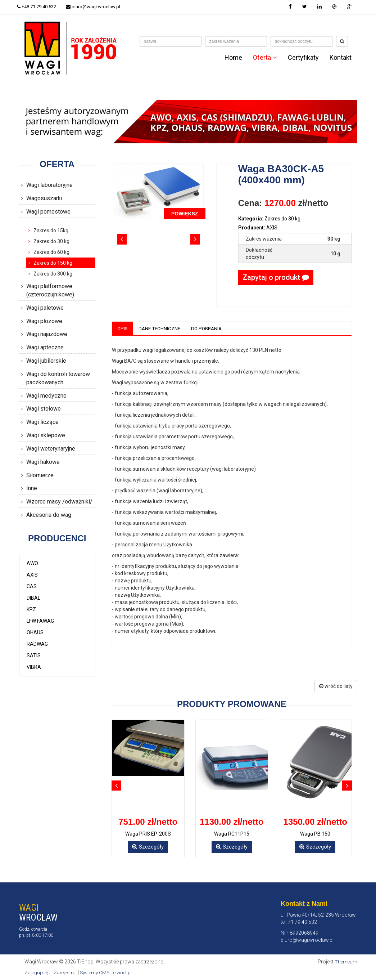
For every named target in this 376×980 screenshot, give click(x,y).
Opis (123, 328)
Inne (32, 488)
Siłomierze (40, 475)
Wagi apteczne (45, 347)
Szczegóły (148, 847)
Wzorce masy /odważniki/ (59, 502)
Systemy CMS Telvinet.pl (109, 973)
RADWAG (37, 644)
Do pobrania (210, 328)
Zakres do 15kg (51, 231)
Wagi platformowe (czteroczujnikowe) (50, 290)
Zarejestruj (67, 973)
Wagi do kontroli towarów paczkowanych (58, 378)
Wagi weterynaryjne (51, 449)
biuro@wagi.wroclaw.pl (97, 7)
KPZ (31, 609)
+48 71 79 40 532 (39, 7)
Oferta (265, 58)
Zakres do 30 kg (51, 241)
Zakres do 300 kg (53, 274)
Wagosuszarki (44, 198)
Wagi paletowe (45, 308)
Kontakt (341, 58)
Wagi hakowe (43, 462)
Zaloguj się (37, 973)
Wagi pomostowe (48, 212)
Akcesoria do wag (49, 515)
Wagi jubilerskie (46, 361)
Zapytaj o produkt (276, 277)
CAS (32, 586)
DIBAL (33, 598)
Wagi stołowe (44, 409)
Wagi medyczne (46, 396)
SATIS (34, 655)
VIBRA (34, 667)
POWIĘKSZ (185, 214)
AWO (32, 563)
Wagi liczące (42, 422)
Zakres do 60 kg (51, 252)
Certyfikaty (303, 58)
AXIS (32, 575)
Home (233, 58)
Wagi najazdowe (47, 334)
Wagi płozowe (44, 321)
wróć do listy (336, 686)
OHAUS (35, 632)
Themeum (346, 962)
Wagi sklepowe (46, 435)
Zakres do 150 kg (53, 263)
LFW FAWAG (40, 621)
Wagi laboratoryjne (49, 185)
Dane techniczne (161, 328)
